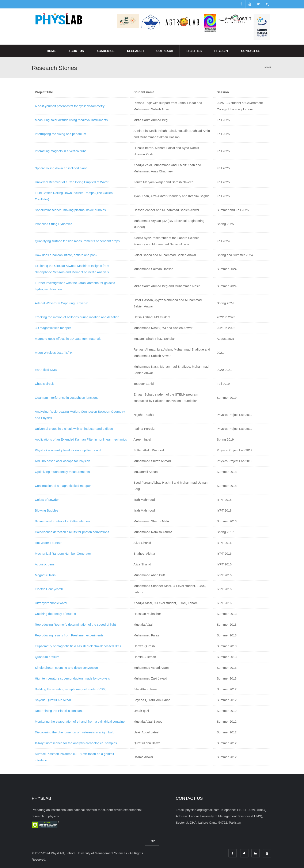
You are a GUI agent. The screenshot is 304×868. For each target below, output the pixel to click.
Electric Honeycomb (49, 589)
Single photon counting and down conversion (66, 668)
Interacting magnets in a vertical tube (61, 151)
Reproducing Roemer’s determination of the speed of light (75, 624)
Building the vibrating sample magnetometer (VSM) (71, 689)
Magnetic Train (45, 575)
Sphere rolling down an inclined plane (61, 168)
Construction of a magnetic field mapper (63, 486)
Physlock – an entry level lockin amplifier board (68, 450)
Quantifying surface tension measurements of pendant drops (77, 241)
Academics (105, 51)
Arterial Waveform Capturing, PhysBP (61, 303)
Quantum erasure (47, 657)
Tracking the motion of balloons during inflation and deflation (77, 317)
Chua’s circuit (44, 384)
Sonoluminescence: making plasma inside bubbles (70, 210)
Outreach (165, 51)
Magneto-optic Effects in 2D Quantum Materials (68, 339)
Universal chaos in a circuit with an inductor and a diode (74, 429)
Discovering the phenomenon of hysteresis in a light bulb (75, 732)
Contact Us (251, 51)
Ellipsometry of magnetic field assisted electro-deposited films (78, 646)
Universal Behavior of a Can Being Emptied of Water (72, 182)
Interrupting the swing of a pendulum (60, 134)
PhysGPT (221, 51)
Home (51, 51)
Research (135, 51)
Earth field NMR (46, 370)
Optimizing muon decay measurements (62, 472)
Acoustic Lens (45, 564)
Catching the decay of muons (55, 614)
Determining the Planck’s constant (59, 711)
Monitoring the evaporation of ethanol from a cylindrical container (80, 721)
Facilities (194, 51)
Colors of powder (47, 500)
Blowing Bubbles (47, 510)
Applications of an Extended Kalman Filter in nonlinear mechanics (81, 439)
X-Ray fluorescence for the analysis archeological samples (76, 743)
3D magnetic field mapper (53, 328)
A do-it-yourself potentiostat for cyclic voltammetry (70, 106)
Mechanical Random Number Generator (63, 553)
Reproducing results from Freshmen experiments (69, 635)
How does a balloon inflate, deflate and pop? (66, 255)
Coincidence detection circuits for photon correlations (72, 532)
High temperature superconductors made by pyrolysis (72, 678)
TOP (152, 841)
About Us (76, 51)
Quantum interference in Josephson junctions (67, 398)
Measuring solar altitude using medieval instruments (71, 120)
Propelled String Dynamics (54, 224)
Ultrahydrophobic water (51, 603)
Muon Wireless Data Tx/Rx (54, 353)
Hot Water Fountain (49, 543)
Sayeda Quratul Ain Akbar (53, 700)
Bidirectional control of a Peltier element (63, 521)
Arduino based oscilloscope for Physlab (62, 461)
